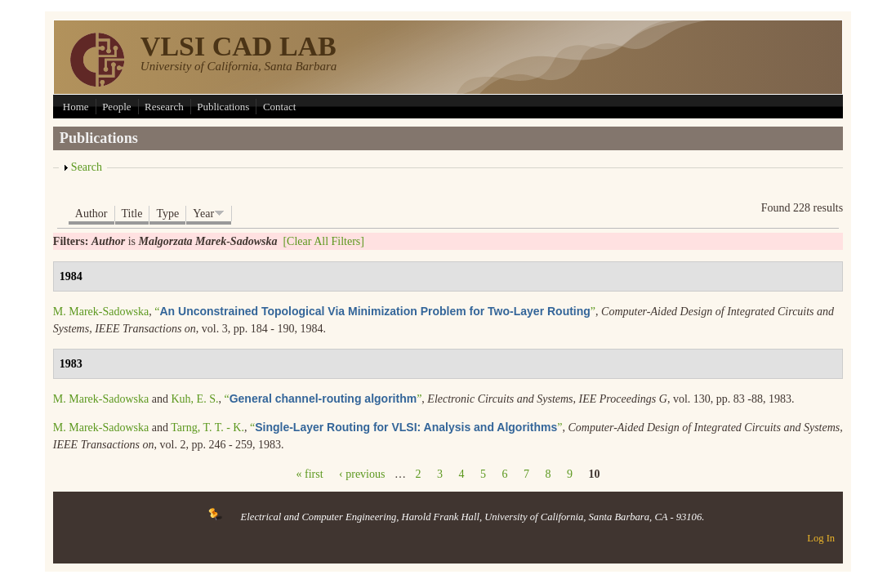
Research (164, 107)
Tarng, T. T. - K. (207, 428)
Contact (279, 107)
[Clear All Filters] (323, 241)
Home (76, 107)
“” (375, 312)
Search (87, 167)
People (116, 107)
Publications (223, 107)
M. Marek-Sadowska (101, 312)
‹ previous (362, 474)
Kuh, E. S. (194, 399)
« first (310, 474)
